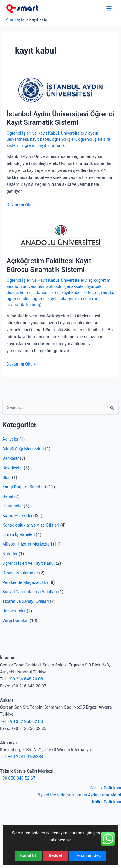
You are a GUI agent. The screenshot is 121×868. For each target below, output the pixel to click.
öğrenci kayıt (45, 299)
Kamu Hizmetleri (18, 516)
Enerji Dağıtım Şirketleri (24, 487)
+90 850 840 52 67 (18, 778)
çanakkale (74, 286)
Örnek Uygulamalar (20, 573)
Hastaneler (13, 506)
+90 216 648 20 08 (25, 679)
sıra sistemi (86, 299)
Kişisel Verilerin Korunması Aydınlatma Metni (79, 795)
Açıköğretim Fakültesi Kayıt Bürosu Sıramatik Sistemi (49, 265)
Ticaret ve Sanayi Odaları (26, 601)
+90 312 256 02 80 (25, 721)
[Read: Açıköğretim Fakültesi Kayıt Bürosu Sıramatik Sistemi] (60, 237)
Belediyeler (13, 468)
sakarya (66, 299)
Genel (8, 496)
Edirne (26, 293)
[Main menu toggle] (109, 8)
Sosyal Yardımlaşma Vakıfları (30, 592)
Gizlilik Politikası (106, 788)
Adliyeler (10, 439)
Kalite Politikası (106, 802)
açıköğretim (99, 280)
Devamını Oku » (21, 205)
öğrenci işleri (64, 139)
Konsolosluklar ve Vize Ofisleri (31, 525)
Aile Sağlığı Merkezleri (23, 449)
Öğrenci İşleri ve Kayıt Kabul (28, 563)
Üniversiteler (14, 611)
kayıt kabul (40, 139)
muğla (107, 293)
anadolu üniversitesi (25, 286)
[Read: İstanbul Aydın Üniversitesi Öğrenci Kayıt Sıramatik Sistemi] (60, 90)
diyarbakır (95, 286)
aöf (49, 286)
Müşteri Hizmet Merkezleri (27, 544)
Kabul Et (28, 855)
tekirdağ (34, 305)
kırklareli (91, 293)
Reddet (55, 855)
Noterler (10, 554)
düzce (12, 293)
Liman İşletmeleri (19, 534)
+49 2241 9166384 (25, 757)
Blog (7, 477)
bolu (58, 286)
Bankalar (11, 458)
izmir (55, 293)
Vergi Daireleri (15, 621)
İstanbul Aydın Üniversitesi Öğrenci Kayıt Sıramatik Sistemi (60, 118)
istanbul (41, 293)
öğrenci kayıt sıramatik (43, 145)
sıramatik (15, 305)
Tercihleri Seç (88, 855)
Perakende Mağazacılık (24, 582)
